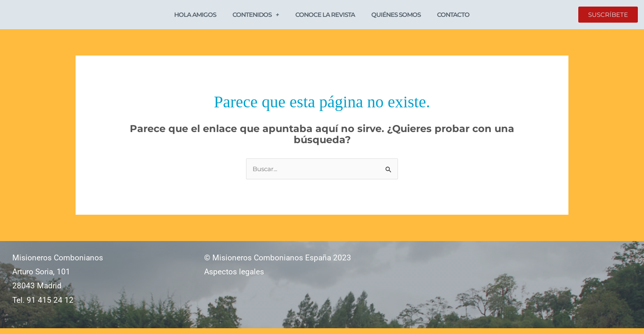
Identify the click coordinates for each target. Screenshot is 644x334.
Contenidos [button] (256, 17)
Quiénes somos (396, 17)
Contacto (453, 17)
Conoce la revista (325, 17)
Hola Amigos (195, 17)
